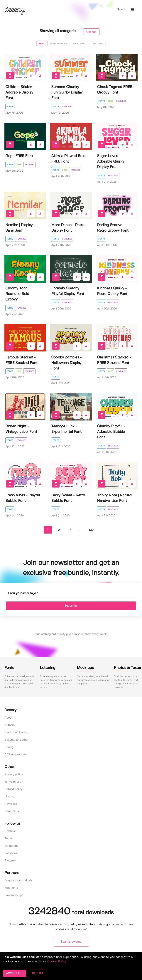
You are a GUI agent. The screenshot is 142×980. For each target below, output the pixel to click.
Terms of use (13, 782)
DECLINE (38, 973)
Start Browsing (71, 942)
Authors (10, 725)
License (9, 797)
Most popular (58, 44)
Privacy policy (13, 774)
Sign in (122, 9)
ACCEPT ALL (15, 973)
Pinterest (10, 861)
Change (91, 32)
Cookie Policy (57, 961)
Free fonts (11, 888)
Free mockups (14, 895)
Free (110, 101)
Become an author (16, 740)
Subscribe (71, 606)
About (8, 718)
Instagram (11, 846)
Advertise (11, 804)
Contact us (12, 811)
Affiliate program (16, 755)
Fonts (10, 107)
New (41, 44)
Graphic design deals (18, 880)
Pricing (9, 747)
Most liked (80, 44)
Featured (98, 44)
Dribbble (10, 831)
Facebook (11, 853)
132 (91, 530)
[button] (133, 10)
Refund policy (13, 789)
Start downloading (17, 732)
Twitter (9, 839)
